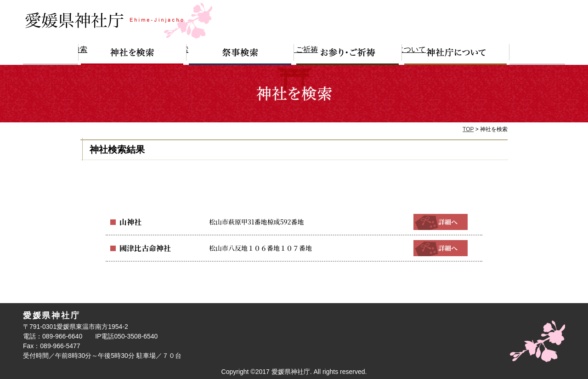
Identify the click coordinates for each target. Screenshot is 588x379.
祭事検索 (240, 55)
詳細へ (441, 222)
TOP (468, 129)
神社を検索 (132, 55)
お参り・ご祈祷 (348, 55)
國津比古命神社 (142, 248)
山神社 (129, 222)
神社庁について (456, 55)
